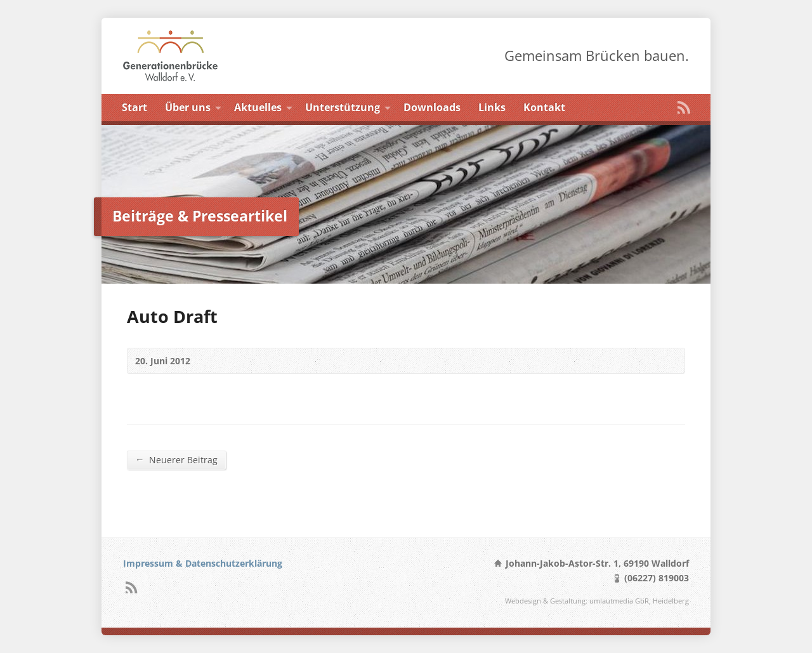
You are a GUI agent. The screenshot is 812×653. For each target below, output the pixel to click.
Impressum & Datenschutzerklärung (203, 563)
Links (492, 107)
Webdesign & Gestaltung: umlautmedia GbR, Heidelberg (597, 601)
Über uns (188, 107)
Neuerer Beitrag (176, 459)
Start (134, 107)
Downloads (432, 107)
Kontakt (544, 107)
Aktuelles (258, 107)
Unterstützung (343, 107)
